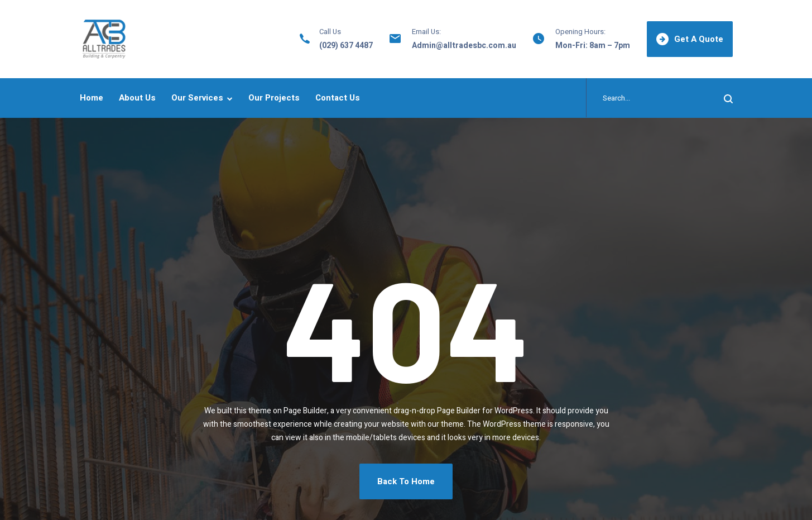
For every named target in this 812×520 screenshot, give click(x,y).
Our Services (197, 98)
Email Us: (426, 32)
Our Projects (274, 98)
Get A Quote (690, 39)
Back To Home (406, 481)
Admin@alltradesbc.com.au (464, 46)
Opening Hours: (580, 32)
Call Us (330, 32)
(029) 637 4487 (346, 46)
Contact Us (338, 98)
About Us (137, 98)
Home (92, 98)
